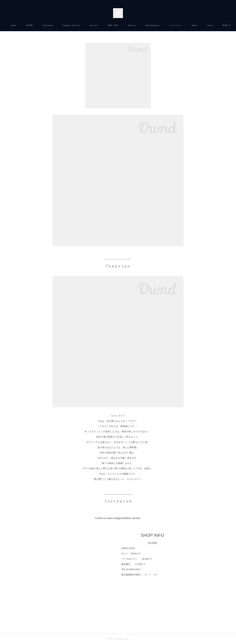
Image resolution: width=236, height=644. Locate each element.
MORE (207, 25)
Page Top (118, 626)
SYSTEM (42, 25)
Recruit (106, 25)
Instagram (60, 25)
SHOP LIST (125, 25)
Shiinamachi (188, 25)
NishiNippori (165, 25)
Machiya (144, 25)
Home (26, 25)
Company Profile (84, 25)
